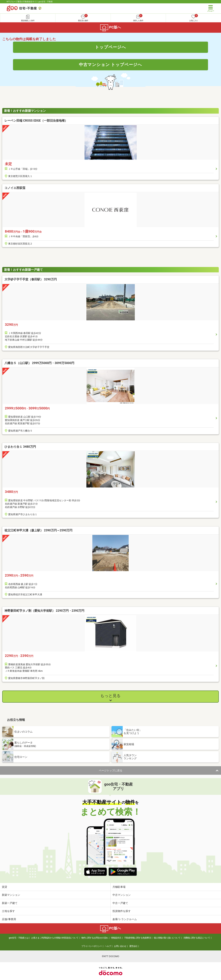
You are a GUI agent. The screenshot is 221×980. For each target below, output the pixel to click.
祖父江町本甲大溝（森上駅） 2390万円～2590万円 (38, 530)
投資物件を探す (122, 911)
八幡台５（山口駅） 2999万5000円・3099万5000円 (39, 363)
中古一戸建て (120, 903)
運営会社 (133, 946)
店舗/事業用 (9, 919)
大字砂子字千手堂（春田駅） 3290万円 (31, 279)
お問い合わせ (120, 946)
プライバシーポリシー (92, 946)
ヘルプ (108, 946)
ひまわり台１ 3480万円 (20, 447)
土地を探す (8, 911)
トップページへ (110, 47)
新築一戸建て (10, 903)
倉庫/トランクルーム (125, 919)
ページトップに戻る (111, 770)
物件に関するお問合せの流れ (95, 938)
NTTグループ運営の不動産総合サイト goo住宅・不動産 (30, 2)
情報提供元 (116, 938)
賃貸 (4, 887)
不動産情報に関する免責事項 (137, 938)
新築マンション (11, 895)
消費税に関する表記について (197, 938)
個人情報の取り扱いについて (167, 938)
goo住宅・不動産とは (19, 938)
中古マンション (122, 895)
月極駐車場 (119, 887)
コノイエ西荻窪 (15, 188)
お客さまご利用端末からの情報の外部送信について (55, 938)
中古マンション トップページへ (111, 65)
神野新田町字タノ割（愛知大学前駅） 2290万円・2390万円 (44, 611)
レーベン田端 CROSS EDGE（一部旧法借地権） (36, 121)
